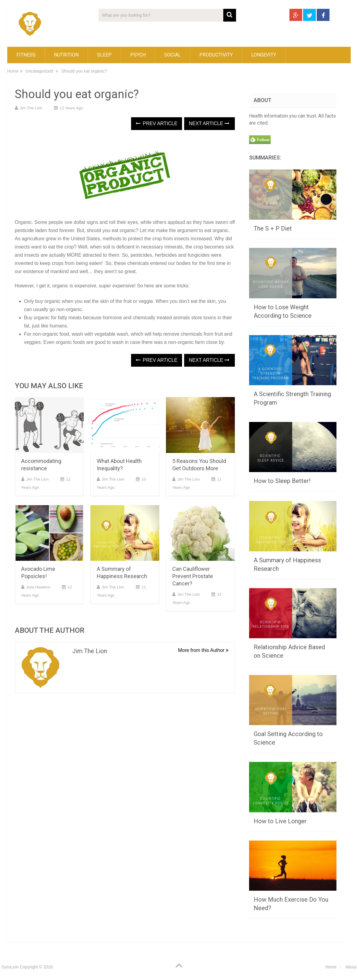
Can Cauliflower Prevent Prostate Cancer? (193, 576)
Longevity (264, 55)
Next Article (209, 123)
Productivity (216, 55)
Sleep (104, 55)
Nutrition (66, 55)
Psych (138, 55)
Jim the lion (31, 108)
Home (13, 71)
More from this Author (203, 650)
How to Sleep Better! (282, 481)
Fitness (26, 55)
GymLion (10, 967)
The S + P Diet (273, 228)
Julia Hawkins (38, 587)
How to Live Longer (280, 821)
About (351, 967)
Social (172, 55)
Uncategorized (39, 71)
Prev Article (157, 123)
